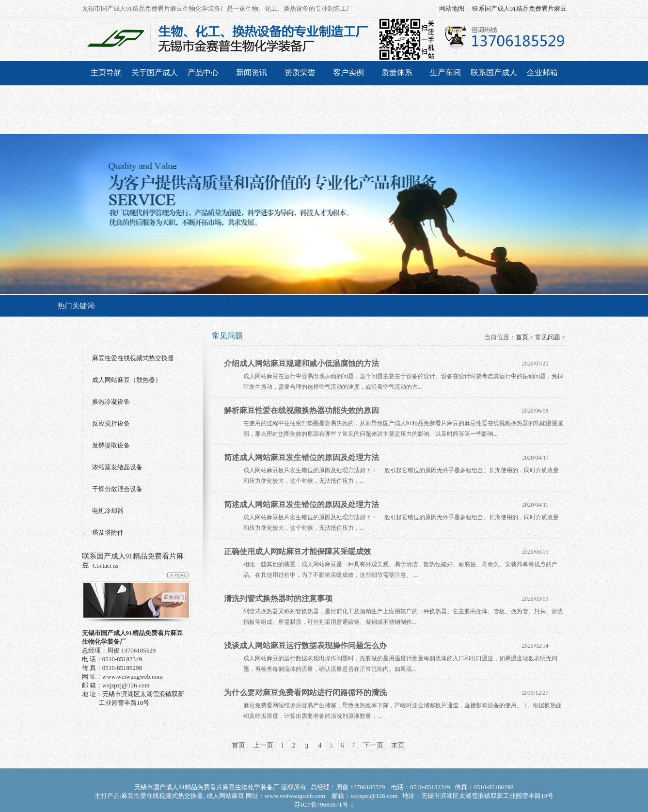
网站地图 (452, 8)
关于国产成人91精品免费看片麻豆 (155, 97)
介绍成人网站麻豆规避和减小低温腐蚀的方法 (301, 363)
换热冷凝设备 (111, 402)
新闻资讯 (252, 72)
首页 (522, 337)
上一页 (263, 745)
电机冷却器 (108, 511)
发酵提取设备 (111, 445)
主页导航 (106, 72)
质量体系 (397, 72)
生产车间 (445, 72)
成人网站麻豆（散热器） (127, 380)
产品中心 (203, 72)
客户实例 (348, 72)
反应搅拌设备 (111, 423)
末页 (398, 745)
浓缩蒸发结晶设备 (117, 467)
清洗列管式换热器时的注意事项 (278, 598)
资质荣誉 (300, 72)
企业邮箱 (542, 72)
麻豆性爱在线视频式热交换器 (133, 358)
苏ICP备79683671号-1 (324, 804)
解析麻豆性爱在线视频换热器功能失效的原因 (301, 410)
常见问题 (548, 337)
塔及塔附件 (108, 533)
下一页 (373, 745)
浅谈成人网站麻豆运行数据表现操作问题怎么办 (305, 645)
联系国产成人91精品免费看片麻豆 (519, 8)
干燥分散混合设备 (117, 489)
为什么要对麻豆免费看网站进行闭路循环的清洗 (305, 693)
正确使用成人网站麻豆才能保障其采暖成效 (298, 551)
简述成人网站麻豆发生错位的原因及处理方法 (301, 457)
